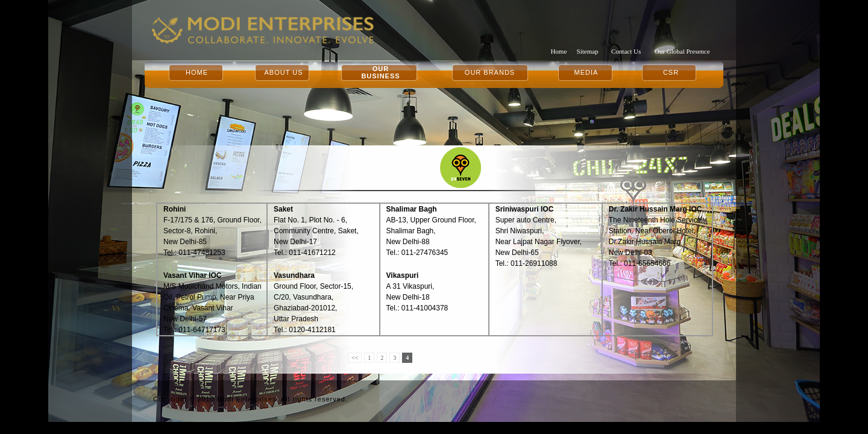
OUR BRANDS (490, 72)
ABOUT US (283, 72)
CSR (671, 72)
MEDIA (587, 72)
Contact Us (626, 51)
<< (355, 358)
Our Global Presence (682, 51)
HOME (197, 72)
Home (558, 51)
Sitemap (588, 51)
